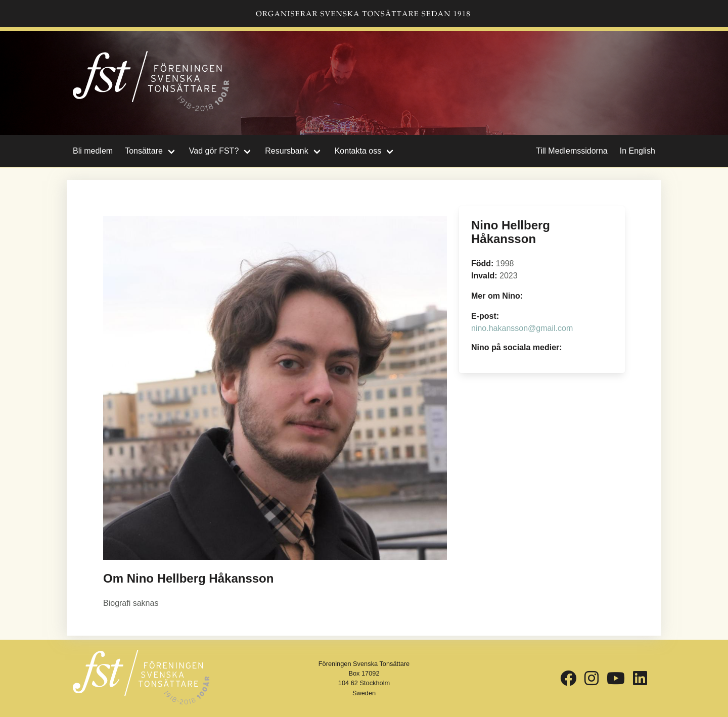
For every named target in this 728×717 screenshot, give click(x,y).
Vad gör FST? (214, 151)
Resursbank (286, 151)
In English (638, 151)
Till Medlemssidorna (572, 151)
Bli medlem (93, 151)
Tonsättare (144, 151)
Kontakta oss (358, 151)
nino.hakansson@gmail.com (522, 328)
